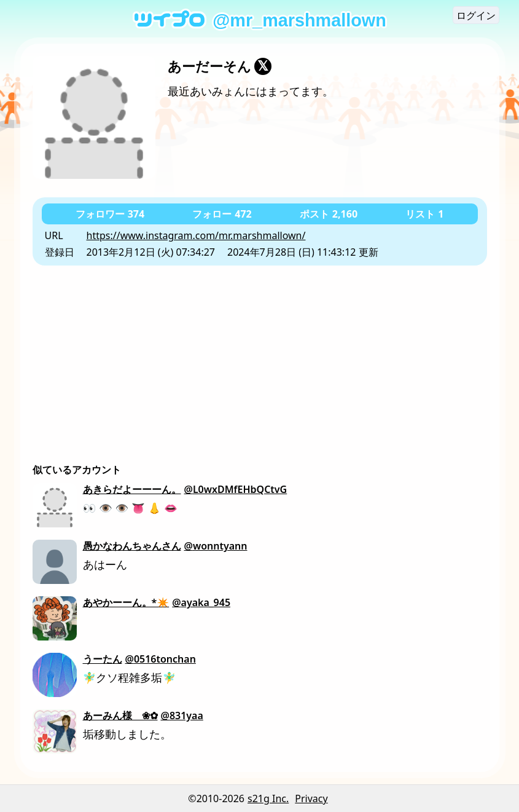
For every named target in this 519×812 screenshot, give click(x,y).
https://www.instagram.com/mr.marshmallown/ (196, 235)
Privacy (311, 798)
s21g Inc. (268, 798)
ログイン (476, 15)
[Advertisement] (260, 358)
